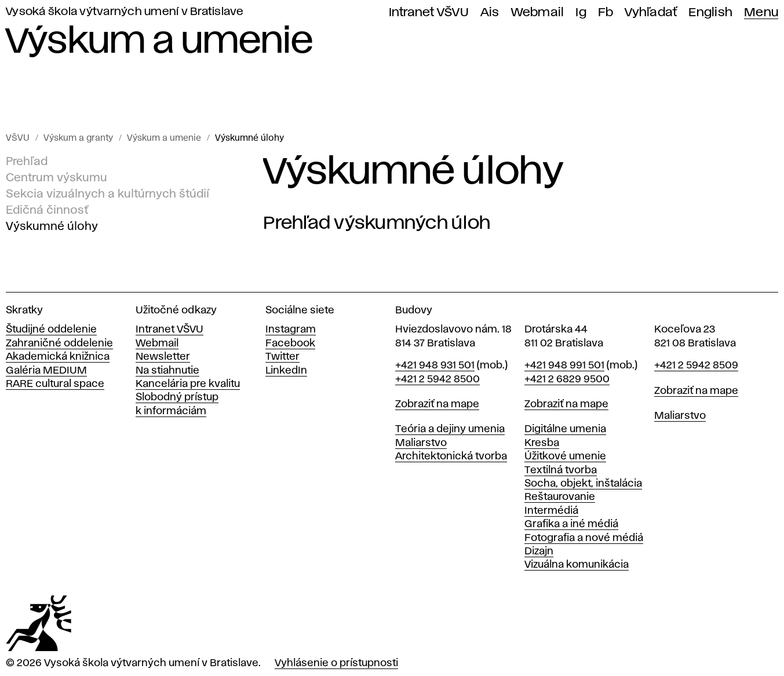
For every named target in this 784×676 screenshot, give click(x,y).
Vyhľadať (651, 12)
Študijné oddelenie (51, 330)
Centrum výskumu (56, 178)
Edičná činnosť (47, 210)
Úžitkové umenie (565, 456)
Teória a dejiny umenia (450, 429)
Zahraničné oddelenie (59, 344)
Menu (761, 12)
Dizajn (539, 551)
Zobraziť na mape (437, 404)
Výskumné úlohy (249, 138)
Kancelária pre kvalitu (188, 384)
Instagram (291, 330)
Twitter (282, 357)
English (710, 12)
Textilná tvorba (561, 470)
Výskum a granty (78, 138)
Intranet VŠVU (429, 12)
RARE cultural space (55, 384)
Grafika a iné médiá (571, 524)
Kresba (542, 443)
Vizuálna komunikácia (577, 565)
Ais (490, 12)
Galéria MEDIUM (46, 371)
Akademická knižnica (58, 357)
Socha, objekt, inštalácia (583, 484)
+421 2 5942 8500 (437, 379)
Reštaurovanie (560, 497)
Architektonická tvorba (451, 456)
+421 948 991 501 (564, 366)
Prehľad (27, 162)
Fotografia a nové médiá (584, 538)
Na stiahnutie (167, 371)
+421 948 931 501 (435, 366)
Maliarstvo (421, 443)
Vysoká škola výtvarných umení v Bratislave (125, 12)
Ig (581, 12)
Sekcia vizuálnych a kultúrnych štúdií (107, 194)
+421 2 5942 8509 (696, 366)
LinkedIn (286, 371)
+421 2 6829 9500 (567, 379)
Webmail (538, 12)
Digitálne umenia (565, 429)
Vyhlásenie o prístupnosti (336, 663)
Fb (606, 12)
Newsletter (163, 357)
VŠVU (18, 138)
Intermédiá (551, 511)
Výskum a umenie (164, 138)
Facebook (290, 344)
